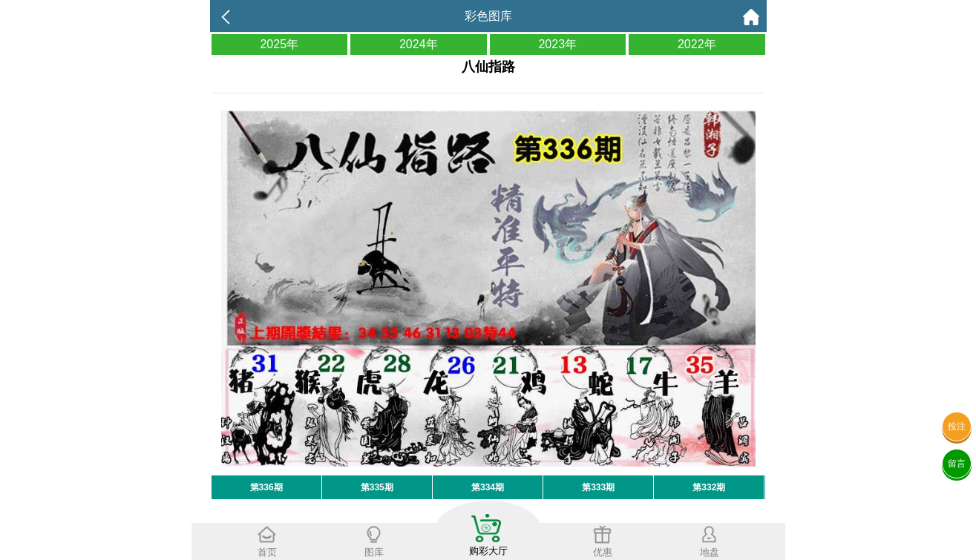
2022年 (697, 44)
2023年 (557, 44)
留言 (957, 464)
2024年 (419, 44)
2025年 (279, 44)
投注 (957, 426)
